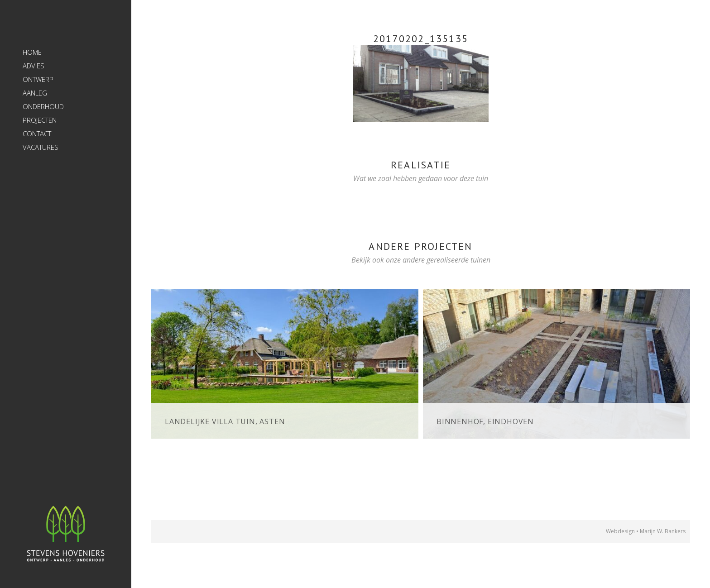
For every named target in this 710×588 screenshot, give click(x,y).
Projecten (40, 120)
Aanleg (35, 93)
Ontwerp (38, 79)
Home (32, 52)
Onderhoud (43, 106)
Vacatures (41, 147)
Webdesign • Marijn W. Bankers (646, 531)
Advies (34, 66)
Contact (37, 134)
